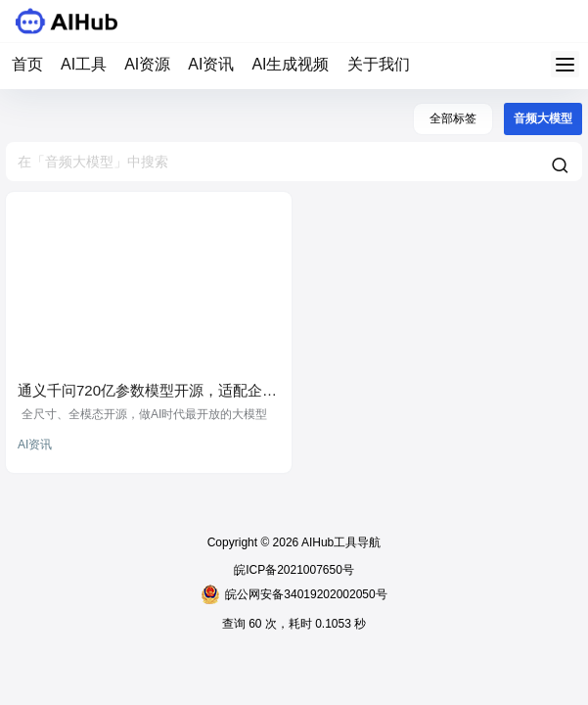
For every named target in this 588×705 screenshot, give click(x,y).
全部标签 (453, 118)
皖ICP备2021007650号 (294, 570)
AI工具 (84, 64)
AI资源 (147, 64)
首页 (27, 64)
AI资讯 (211, 64)
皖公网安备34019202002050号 (294, 594)
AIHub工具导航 (339, 542)
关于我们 (379, 64)
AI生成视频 (290, 64)
